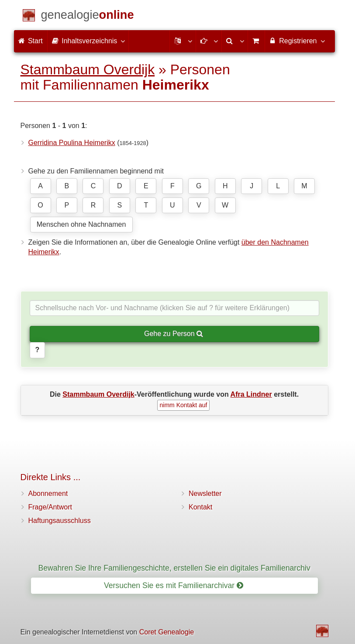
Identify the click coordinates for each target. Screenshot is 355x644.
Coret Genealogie (167, 632)
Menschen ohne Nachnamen (81, 224)
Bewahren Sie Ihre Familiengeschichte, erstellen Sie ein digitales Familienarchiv (174, 568)
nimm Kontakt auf (184, 405)
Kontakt (200, 507)
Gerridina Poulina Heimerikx (72, 143)
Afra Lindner (251, 394)
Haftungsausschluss (60, 521)
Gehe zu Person (174, 334)
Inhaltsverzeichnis (88, 41)
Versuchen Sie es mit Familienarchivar (174, 585)
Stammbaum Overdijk (88, 69)
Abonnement (48, 493)
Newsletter (205, 493)
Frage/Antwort (50, 507)
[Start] (88, 16)
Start (31, 41)
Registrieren (297, 41)
